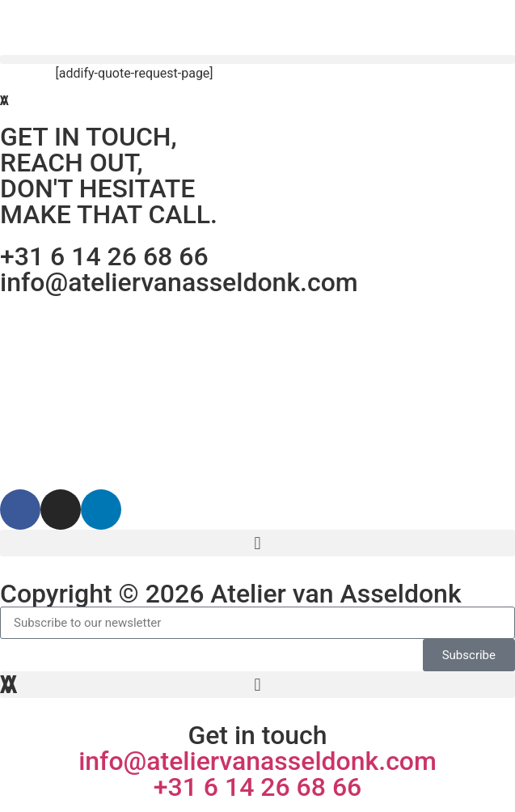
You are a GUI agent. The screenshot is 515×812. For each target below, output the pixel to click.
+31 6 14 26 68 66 (104, 256)
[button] (257, 59)
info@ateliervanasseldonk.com (179, 282)
